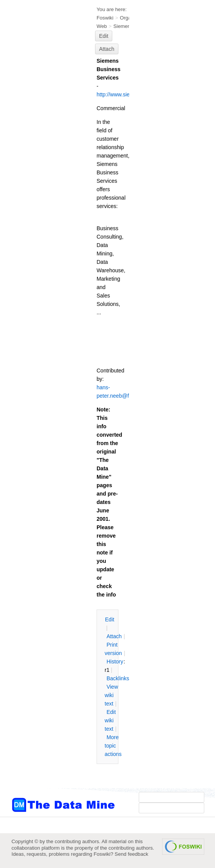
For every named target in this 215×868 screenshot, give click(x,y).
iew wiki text (111, 695)
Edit (104, 36)
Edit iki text (110, 720)
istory (115, 662)
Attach (107, 49)
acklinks (118, 678)
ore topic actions (113, 746)
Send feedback (131, 854)
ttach (114, 636)
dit (110, 619)
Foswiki (105, 18)
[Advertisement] (42, 154)
